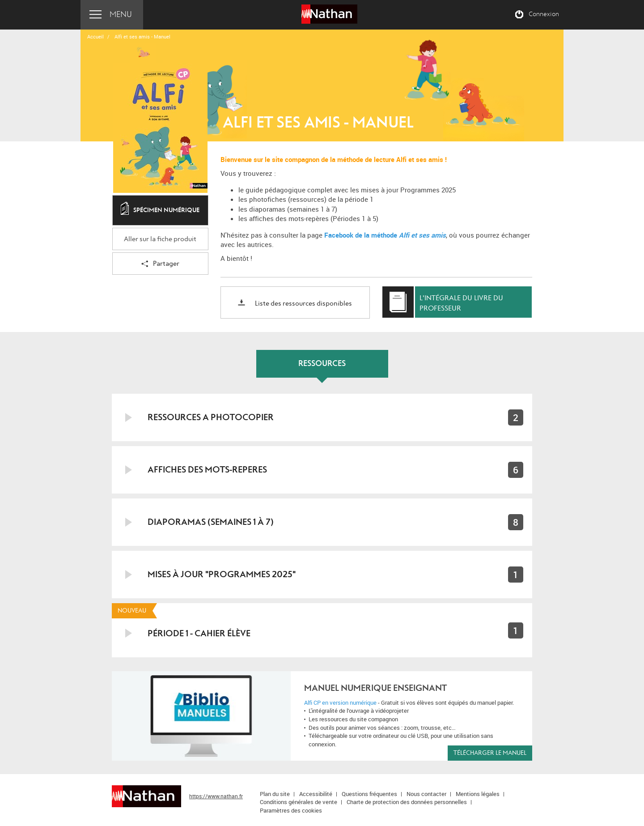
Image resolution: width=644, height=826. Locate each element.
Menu (121, 15)
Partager (160, 264)
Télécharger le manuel (490, 753)
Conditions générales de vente (299, 802)
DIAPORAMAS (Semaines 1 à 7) (211, 522)
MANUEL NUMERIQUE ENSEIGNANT (375, 688)
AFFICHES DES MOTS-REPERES (207, 470)
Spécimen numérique (160, 211)
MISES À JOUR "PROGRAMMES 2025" (222, 574)
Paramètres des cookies (291, 810)
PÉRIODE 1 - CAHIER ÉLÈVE (199, 633)
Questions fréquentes (369, 794)
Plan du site (275, 794)
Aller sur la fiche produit (160, 239)
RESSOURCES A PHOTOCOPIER (211, 417)
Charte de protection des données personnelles (407, 802)
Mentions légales (478, 794)
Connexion (544, 14)
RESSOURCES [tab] (322, 364)
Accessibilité (316, 794)
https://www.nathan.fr (216, 796)
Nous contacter (426, 794)
